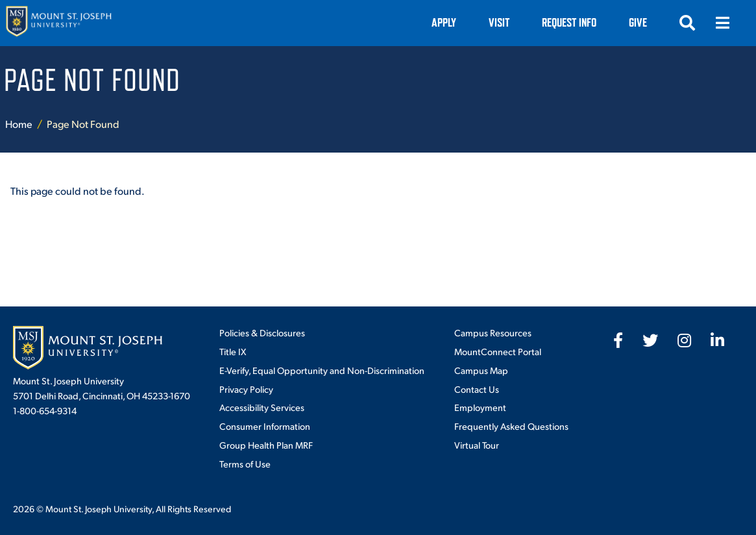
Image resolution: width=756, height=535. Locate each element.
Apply (444, 22)
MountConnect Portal (498, 351)
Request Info (569, 22)
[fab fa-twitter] (650, 340)
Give (638, 22)
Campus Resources (493, 332)
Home (19, 124)
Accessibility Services (262, 407)
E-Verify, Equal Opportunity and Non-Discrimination (322, 370)
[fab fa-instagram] (684, 340)
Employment (480, 407)
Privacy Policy (246, 389)
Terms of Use (245, 464)
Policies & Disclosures (262, 332)
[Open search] (687, 23)
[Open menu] (722, 23)
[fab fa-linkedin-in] (717, 340)
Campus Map (481, 370)
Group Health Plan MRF (266, 445)
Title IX (233, 351)
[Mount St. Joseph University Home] (58, 23)
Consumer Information (265, 426)
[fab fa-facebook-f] (618, 340)
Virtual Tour (477, 445)
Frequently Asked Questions (511, 426)
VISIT (499, 22)
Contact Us (477, 389)
